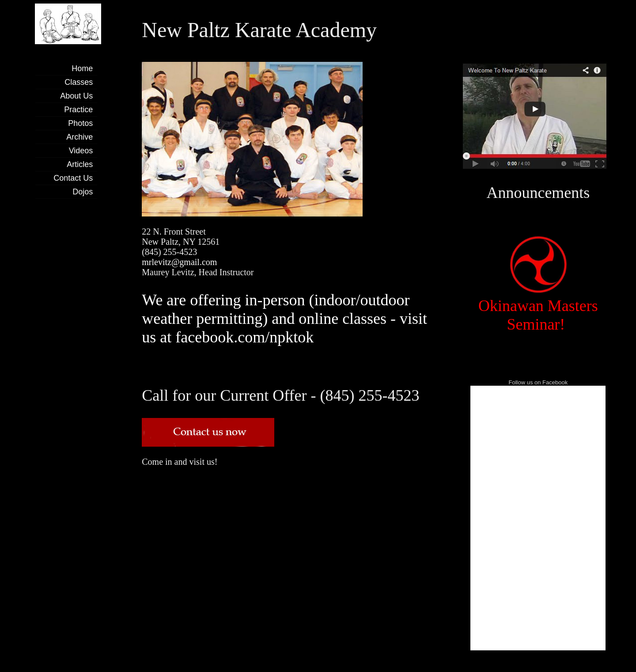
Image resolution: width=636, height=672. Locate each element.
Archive (79, 137)
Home (82, 68)
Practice (78, 110)
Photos (80, 123)
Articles (80, 164)
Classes (79, 82)
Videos (81, 151)
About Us (76, 96)
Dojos (83, 192)
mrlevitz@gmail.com (179, 262)
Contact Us (73, 178)
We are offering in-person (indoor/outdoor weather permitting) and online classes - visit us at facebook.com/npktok (284, 319)
